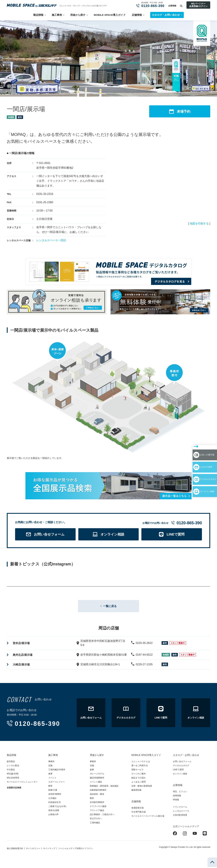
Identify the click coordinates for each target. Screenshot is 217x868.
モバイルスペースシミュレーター (22, 783)
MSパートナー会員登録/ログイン (198, 5)
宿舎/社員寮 (54, 811)
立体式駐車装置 (180, 816)
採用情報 (177, 797)
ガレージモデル (97, 775)
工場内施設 (95, 824)
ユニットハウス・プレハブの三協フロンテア (44, 26)
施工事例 (57, 15)
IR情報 (176, 801)
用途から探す (78, 15)
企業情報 (172, 6)
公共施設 (52, 799)
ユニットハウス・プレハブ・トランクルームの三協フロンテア (83, 6)
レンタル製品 (13, 767)
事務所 (51, 762)
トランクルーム (180, 808)
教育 (50, 787)
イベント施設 (96, 783)
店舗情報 (137, 15)
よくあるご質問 (139, 783)
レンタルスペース (181, 812)
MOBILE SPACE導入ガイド (110, 15)
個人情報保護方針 (15, 849)
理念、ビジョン (180, 793)
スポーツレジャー (57, 783)
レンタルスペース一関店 (51, 240)
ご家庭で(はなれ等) (57, 807)
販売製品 (11, 762)
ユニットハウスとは (141, 762)
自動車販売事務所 (98, 791)
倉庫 (50, 775)
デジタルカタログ (199, 458)
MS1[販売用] (13, 775)
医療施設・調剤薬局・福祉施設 (104, 787)
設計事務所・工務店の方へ (102, 816)
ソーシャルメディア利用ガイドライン (76, 849)
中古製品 (11, 771)
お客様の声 (53, 816)
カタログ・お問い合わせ (186, 756)
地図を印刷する (199, 223)
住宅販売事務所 (97, 803)
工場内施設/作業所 (57, 771)
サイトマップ (49, 849)
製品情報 (38, 15)
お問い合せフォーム (182, 762)
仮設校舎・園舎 (97, 795)
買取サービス (138, 771)
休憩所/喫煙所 (55, 795)
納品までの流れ (139, 779)
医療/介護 (53, 791)
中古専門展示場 (139, 813)
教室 (92, 799)
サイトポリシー (33, 849)
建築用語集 (137, 791)
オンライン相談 (197, 468)
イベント (52, 779)
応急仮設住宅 (55, 803)
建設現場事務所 (97, 779)
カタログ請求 (195, 448)
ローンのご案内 (139, 775)
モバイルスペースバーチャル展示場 (148, 817)
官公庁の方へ (96, 820)
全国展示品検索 (14, 789)
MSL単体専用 (13, 779)
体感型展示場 (138, 809)
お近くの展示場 (197, 439)
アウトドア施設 (97, 811)
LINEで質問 (178, 771)
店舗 (50, 767)
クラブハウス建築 (98, 807)
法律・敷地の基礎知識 (142, 787)
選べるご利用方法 (140, 767)
